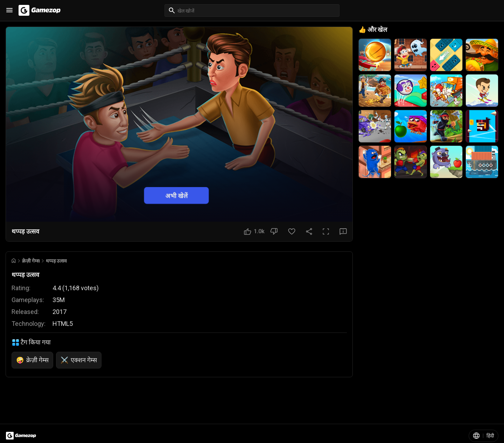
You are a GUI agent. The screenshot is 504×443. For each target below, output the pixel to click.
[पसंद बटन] (254, 231)
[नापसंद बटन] (274, 231)
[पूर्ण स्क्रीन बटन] (326, 231)
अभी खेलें (177, 195)
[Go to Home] (14, 261)
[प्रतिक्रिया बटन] (343, 231)
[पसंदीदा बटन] (292, 231)
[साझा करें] (309, 231)
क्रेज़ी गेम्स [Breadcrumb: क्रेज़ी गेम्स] (31, 261)
